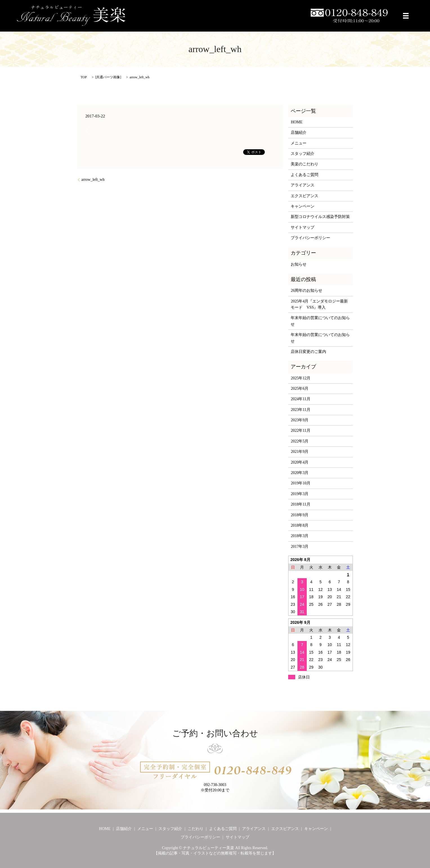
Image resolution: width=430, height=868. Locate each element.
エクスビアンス (304, 196)
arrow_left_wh (93, 180)
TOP (84, 77)
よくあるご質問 (304, 175)
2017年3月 (300, 547)
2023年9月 (300, 420)
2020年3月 (300, 473)
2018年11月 (300, 504)
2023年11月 (300, 410)
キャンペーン (303, 206)
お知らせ (299, 264)
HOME (296, 122)
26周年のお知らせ (306, 291)
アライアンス (303, 185)
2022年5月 (300, 441)
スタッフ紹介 (303, 154)
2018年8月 (300, 525)
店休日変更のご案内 (308, 352)
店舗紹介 (299, 133)
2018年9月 (300, 515)
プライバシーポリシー (310, 238)
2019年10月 (301, 483)
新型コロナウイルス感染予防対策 (320, 217)
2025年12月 (301, 378)
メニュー (299, 143)
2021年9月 (300, 452)
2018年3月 (300, 536)
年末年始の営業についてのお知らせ (320, 321)
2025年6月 (300, 389)
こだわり (196, 829)
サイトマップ (303, 227)
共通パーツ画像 (108, 77)
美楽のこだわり (304, 164)
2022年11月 (300, 430)
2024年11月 (300, 399)
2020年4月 (300, 462)
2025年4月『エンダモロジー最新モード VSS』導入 (319, 304)
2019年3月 (300, 494)
